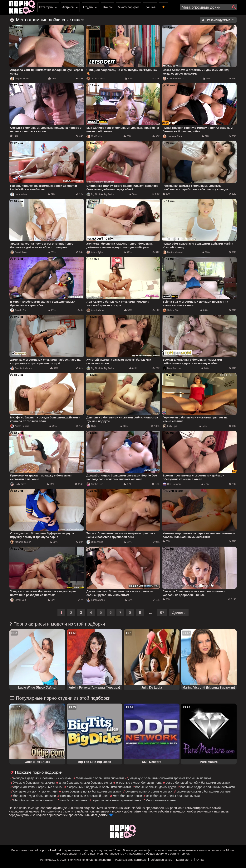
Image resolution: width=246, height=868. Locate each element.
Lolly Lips (170, 426)
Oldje (91, 426)
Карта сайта (184, 860)
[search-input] (209, 7)
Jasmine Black (172, 136)
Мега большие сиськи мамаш (34, 800)
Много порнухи (128, 7)
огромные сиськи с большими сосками (204, 791)
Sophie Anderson (21, 368)
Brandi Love (19, 252)
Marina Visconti (173, 252)
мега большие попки (127, 796)
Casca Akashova (173, 79)
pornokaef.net (51, 850)
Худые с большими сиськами (34, 783)
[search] (234, 7)
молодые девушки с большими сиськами (42, 778)
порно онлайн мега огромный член (116, 800)
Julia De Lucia (96, 79)
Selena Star (171, 310)
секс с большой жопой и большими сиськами (198, 783)
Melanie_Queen (21, 542)
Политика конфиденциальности (89, 860)
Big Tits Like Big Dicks (100, 194)
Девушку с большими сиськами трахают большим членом (169, 778)
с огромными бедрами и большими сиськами (99, 787)
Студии (88, 7)
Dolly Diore (18, 484)
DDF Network (172, 484)
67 (162, 612)
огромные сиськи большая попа (139, 783)
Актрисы (68, 7)
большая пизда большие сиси (35, 796)
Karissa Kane (96, 600)
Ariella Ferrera (20, 426)
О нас (200, 860)
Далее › (179, 612)
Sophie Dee (95, 484)
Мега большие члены (161, 800)
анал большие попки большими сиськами (92, 791)
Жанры (107, 7)
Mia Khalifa (94, 136)
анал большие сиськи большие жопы (85, 783)
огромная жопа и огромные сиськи (38, 787)
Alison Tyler (95, 252)
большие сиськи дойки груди (156, 787)
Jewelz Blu (18, 310)
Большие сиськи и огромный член (84, 796)
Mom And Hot (172, 368)
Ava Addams (95, 310)
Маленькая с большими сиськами (100, 778)
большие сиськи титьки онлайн (35, 791)
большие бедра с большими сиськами (207, 787)
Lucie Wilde (18, 194)
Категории (46, 7)
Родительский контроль (131, 860)
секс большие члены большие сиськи (173, 796)
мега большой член (73, 800)
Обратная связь (161, 860)
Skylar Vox (18, 600)
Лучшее (150, 7)
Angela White (19, 79)
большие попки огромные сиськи (149, 791)
